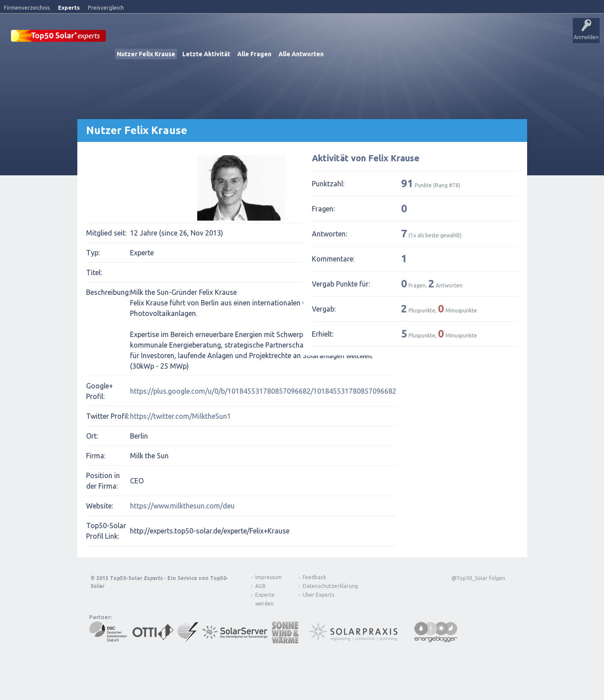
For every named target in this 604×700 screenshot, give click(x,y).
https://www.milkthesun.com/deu (182, 505)
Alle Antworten (301, 54)
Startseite (130, 37)
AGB (260, 586)
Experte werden (265, 599)
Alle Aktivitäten (229, 37)
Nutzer (341, 37)
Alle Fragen (254, 54)
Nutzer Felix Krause (146, 54)
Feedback (314, 577)
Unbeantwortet (276, 37)
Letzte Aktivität (206, 54)
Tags (313, 37)
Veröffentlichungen (176, 37)
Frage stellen (375, 37)
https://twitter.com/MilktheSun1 (181, 416)
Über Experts (437, 37)
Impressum (269, 577)
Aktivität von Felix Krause (366, 158)
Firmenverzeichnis (27, 7)
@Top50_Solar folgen (478, 578)
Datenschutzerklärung (324, 586)
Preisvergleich (106, 7)
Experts (69, 7)
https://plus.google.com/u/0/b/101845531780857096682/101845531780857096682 (263, 391)
